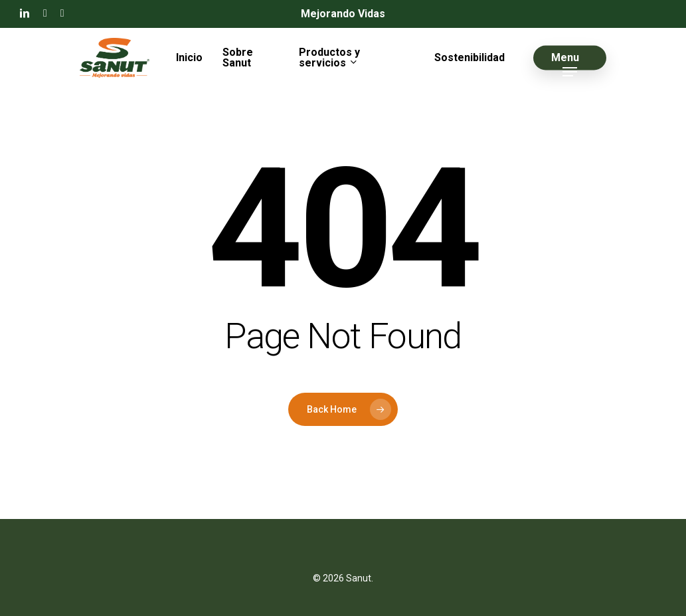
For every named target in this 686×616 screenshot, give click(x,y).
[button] (570, 58)
